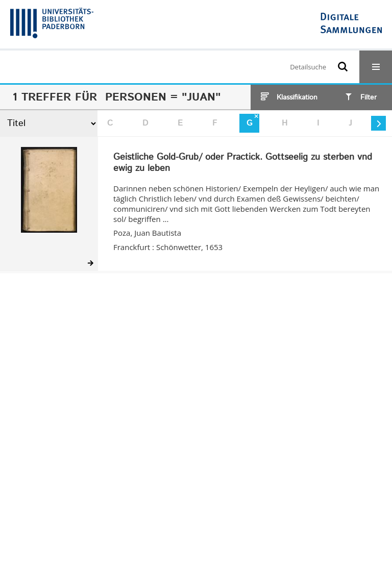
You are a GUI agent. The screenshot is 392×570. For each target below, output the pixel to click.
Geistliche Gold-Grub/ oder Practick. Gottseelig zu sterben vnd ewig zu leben (243, 163)
